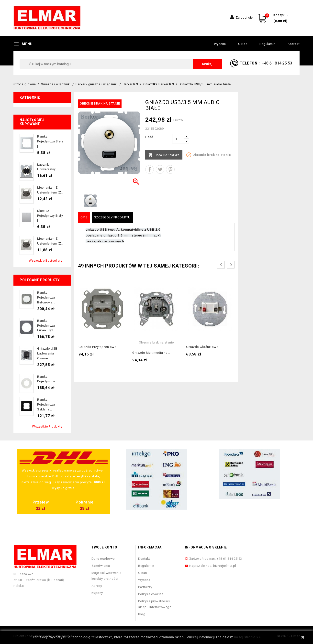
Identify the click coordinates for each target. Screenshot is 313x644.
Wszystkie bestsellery (46, 261)
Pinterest (170, 169)
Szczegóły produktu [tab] (112, 217)
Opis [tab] (84, 217)
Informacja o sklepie (206, 547)
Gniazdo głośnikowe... (203, 347)
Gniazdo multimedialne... (151, 353)
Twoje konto (104, 547)
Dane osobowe (103, 559)
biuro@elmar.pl (224, 566)
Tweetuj (160, 169)
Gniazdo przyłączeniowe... (99, 347)
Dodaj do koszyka (164, 155)
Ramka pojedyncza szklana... (46, 404)
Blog (142, 614)
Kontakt (294, 44)
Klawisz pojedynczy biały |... (50, 216)
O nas (243, 44)
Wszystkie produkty (47, 426)
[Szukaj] (121, 64)
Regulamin (268, 44)
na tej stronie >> (247, 637)
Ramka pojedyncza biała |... (50, 141)
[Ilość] (178, 139)
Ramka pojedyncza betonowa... (46, 297)
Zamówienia (101, 566)
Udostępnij (150, 169)
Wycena (220, 44)
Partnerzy (145, 587)
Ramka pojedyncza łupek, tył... (46, 326)
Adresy (97, 586)
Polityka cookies (151, 594)
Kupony (97, 593)
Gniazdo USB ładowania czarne (47, 353)
